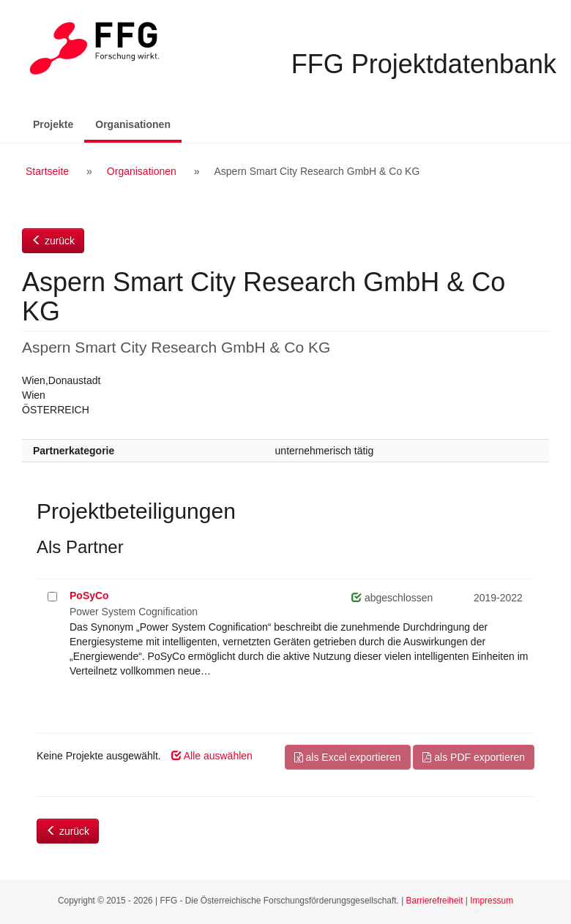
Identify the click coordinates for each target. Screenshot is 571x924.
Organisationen (138, 123)
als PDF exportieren (474, 757)
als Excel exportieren (348, 757)
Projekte (53, 124)
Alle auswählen (212, 756)
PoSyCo (89, 596)
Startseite (47, 171)
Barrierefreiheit (435, 901)
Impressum (492, 901)
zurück (53, 241)
